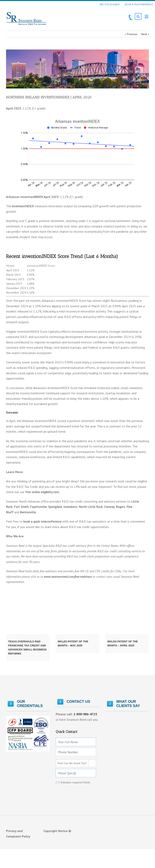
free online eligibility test (42, 492)
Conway (109, 507)
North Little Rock (91, 507)
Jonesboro (70, 507)
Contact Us (74, 702)
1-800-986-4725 (85, 714)
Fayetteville (38, 507)
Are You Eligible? (110, 4)
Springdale (55, 507)
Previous (132, 34)
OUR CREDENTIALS (25, 704)
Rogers (120, 507)
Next (144, 34)
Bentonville (28, 512)
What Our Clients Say (123, 704)
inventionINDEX (23, 206)
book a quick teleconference (42, 521)
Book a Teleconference (139, 4)
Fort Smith (21, 507)
